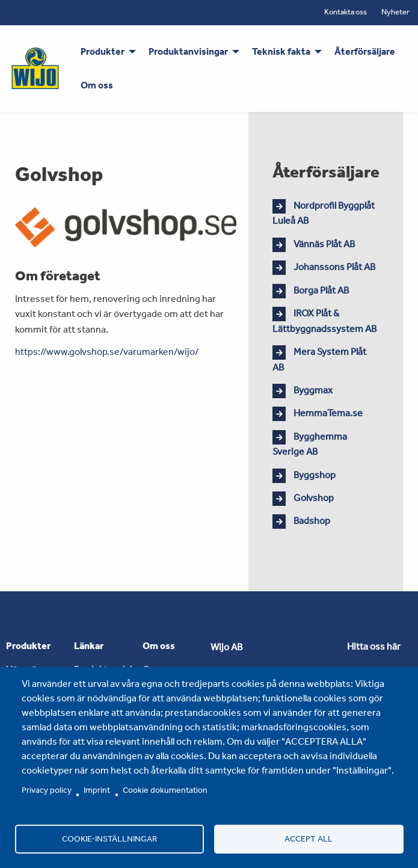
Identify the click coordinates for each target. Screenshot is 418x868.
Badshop (312, 521)
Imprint (97, 790)
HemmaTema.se (328, 413)
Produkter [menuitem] (103, 51)
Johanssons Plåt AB (334, 267)
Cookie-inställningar (109, 839)
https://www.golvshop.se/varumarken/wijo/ (107, 352)
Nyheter (395, 12)
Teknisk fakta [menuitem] (281, 51)
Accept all (309, 839)
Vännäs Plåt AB (324, 244)
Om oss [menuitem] (97, 85)
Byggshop (315, 475)
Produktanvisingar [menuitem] (188, 51)
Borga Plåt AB (321, 290)
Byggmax (313, 390)
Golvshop (314, 498)
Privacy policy (47, 790)
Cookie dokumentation (165, 790)
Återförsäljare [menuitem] (365, 51)
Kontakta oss (346, 12)
